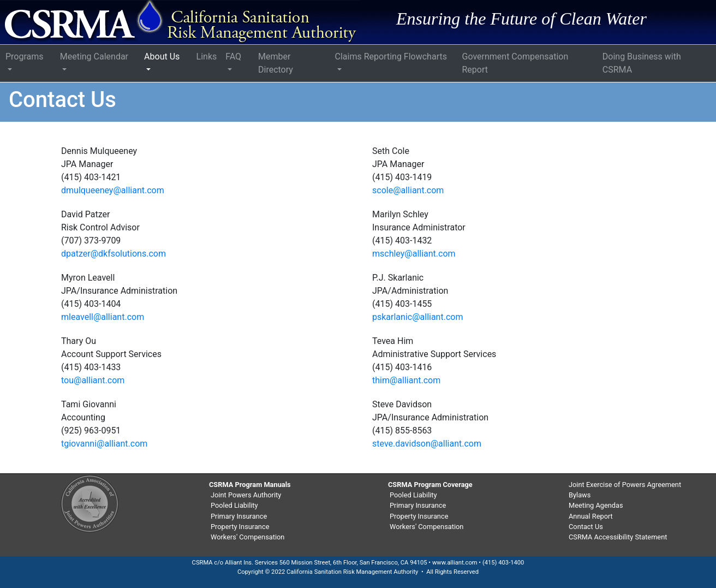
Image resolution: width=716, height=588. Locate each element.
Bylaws (580, 495)
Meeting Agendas (596, 505)
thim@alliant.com (406, 380)
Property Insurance (240, 527)
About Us (162, 57)
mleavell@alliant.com (103, 317)
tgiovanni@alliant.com (104, 444)
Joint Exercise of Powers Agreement (625, 485)
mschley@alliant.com (414, 254)
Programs (25, 57)
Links (207, 57)
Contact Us (586, 527)
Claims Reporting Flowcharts (391, 57)
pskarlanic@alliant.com (417, 317)
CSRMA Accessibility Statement (618, 537)
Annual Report (591, 516)
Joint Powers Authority (246, 495)
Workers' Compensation (247, 537)
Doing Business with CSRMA (642, 63)
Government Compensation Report (515, 63)
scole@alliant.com (408, 190)
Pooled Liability (234, 505)
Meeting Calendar (94, 57)
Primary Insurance (239, 516)
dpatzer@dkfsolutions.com (114, 254)
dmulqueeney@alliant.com (113, 190)
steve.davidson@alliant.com (427, 444)
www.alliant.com (455, 563)
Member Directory (276, 63)
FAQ (233, 57)
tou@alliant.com (93, 380)
